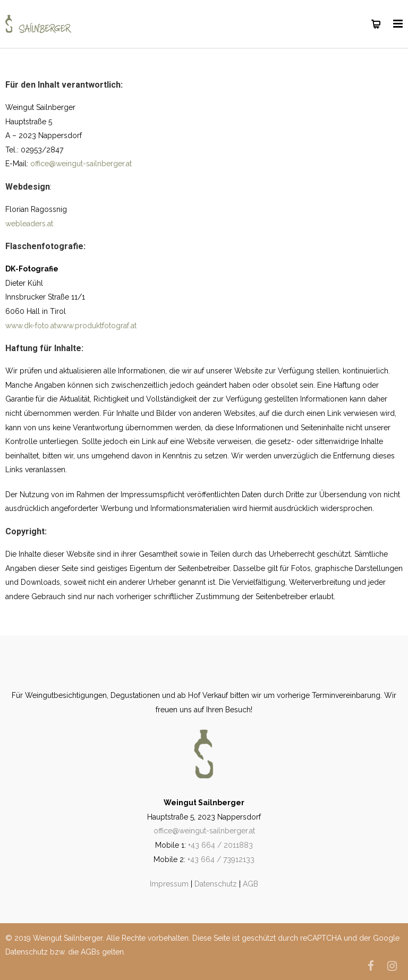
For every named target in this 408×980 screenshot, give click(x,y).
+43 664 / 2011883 (220, 845)
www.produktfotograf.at (96, 326)
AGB (250, 884)
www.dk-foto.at (31, 326)
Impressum (169, 884)
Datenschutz (216, 884)
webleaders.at (29, 224)
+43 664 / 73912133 (221, 859)
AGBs (90, 952)
